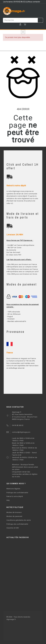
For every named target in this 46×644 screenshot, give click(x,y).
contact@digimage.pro (21, 432)
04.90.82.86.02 (19, 2)
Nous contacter (33, 2)
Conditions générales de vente (19, 520)
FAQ (8, 500)
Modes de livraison (14, 512)
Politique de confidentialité (17, 493)
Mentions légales (13, 489)
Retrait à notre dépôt (15, 496)
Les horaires (8, 2)
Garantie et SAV (13, 528)
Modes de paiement (14, 516)
